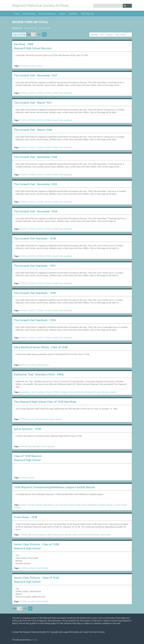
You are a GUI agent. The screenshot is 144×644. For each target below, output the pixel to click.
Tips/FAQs (73, 14)
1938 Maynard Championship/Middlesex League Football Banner (55, 487)
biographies (25, 392)
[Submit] (125, 6)
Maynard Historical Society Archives (40, 5)
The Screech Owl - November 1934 (36, 211)
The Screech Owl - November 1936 (36, 157)
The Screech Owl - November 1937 (36, 75)
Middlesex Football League (100, 505)
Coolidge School (67, 392)
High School (48, 505)
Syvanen (51, 446)
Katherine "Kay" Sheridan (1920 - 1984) (39, 374)
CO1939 (31, 93)
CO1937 (23, 120)
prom (61, 535)
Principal (96, 392)
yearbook (68, 93)
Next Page (44, 34)
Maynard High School (45, 419)
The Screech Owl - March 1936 (33, 130)
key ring (31, 66)
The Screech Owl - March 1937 (33, 103)
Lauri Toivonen (61, 505)
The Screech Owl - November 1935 (36, 184)
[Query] (112, 6)
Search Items (44, 28)
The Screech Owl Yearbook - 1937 (35, 266)
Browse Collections (47, 14)
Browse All (17, 28)
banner (23, 505)
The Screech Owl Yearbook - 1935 (35, 320)
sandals (68, 535)
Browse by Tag (30, 28)
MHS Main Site (87, 14)
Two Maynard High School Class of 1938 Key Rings (45, 402)
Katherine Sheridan (83, 392)
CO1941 (47, 93)
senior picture (43, 365)
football (38, 505)
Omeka (34, 640)
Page (31, 34)
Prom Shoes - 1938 (26, 517)
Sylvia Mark (105, 535)
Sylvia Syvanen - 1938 (27, 429)
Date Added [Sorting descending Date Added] (121, 35)
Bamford (23, 365)
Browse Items (29, 14)
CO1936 (23, 147)
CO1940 (39, 93)
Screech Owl (57, 93)
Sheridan (105, 392)
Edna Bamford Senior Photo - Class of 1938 (41, 347)
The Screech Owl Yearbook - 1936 (35, 293)
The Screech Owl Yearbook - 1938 (35, 239)
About (62, 14)
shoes (75, 535)
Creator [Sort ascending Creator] (110, 35)
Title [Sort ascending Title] (102, 35)
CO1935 (23, 229)
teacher (113, 392)
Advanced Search (130, 6)
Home (17, 14)
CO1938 (23, 66)
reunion (39, 66)
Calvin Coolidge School (41, 392)
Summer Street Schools (89, 535)
